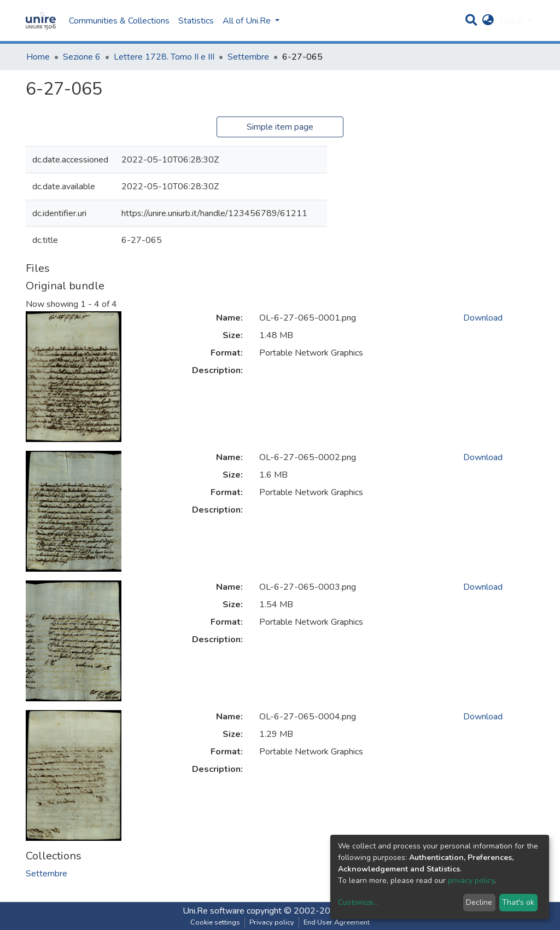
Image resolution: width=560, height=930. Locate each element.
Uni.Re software (214, 911)
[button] (488, 21)
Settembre (248, 57)
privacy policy (471, 880)
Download (483, 318)
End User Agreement (337, 922)
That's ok (518, 902)
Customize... (358, 902)
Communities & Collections (119, 21)
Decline (479, 902)
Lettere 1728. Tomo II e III (164, 57)
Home (38, 57)
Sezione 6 (82, 57)
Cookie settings (215, 922)
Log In (513, 21)
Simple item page (280, 127)
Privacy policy (272, 922)
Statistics (196, 21)
